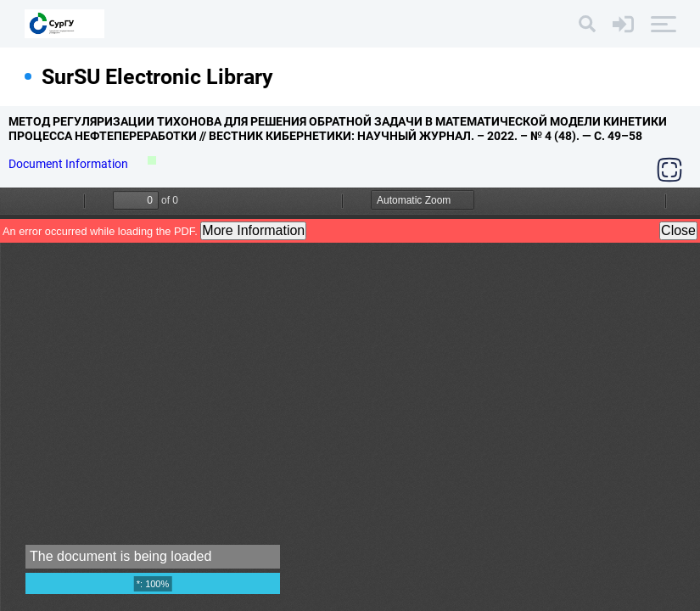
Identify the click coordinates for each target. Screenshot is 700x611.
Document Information (70, 164)
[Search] (587, 24)
